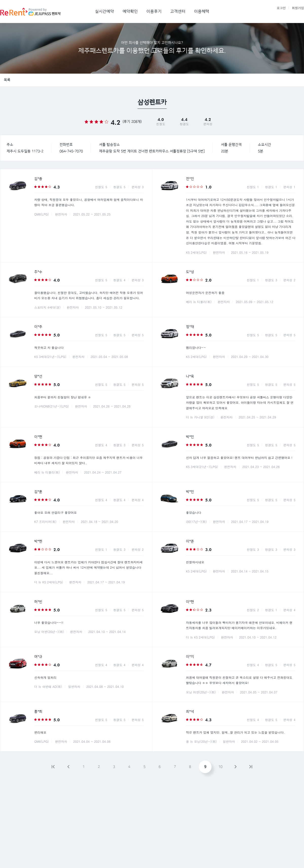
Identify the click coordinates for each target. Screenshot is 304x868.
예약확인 (130, 11)
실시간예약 (105, 11)
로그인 (281, 8)
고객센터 (178, 11)
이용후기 (154, 11)
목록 (7, 80)
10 (220, 767)
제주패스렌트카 (36, 11)
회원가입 (298, 8)
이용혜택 (202, 11)
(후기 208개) (132, 122)
